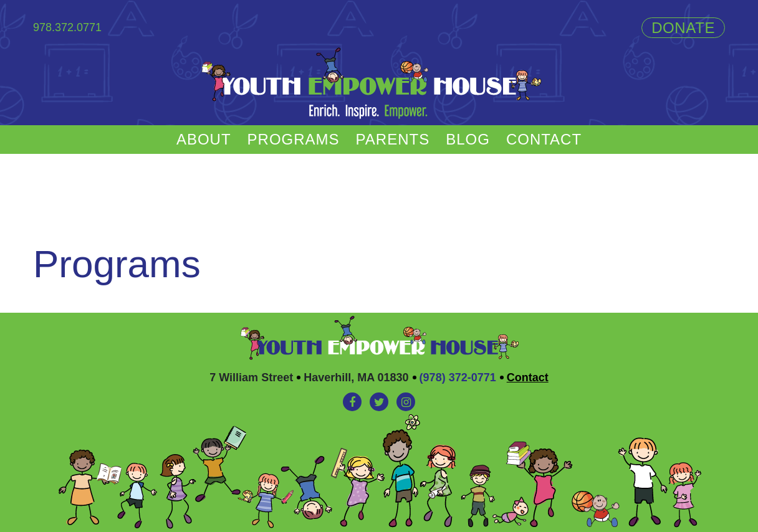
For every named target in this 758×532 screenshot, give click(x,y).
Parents (393, 139)
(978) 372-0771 (458, 378)
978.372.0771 (67, 27)
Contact (544, 139)
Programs (294, 139)
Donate (683, 28)
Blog (468, 139)
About (204, 139)
